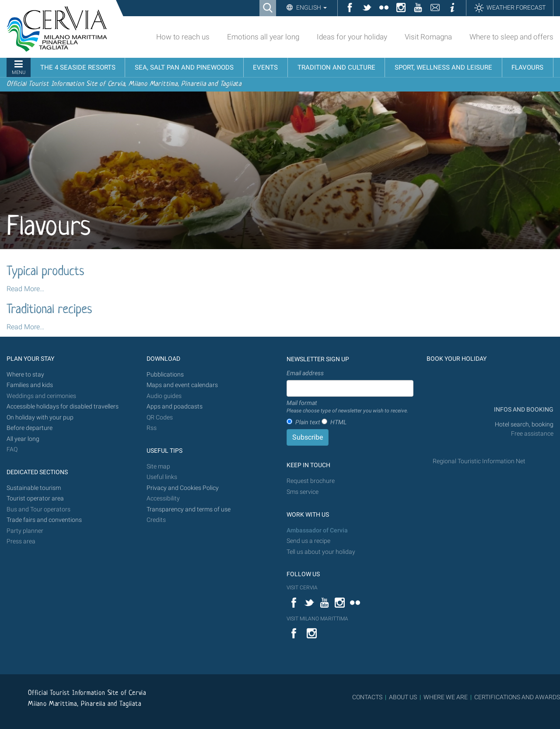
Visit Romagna (428, 37)
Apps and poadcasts (175, 407)
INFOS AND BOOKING (523, 410)
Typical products (45, 272)
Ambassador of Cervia (317, 530)
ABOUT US (403, 697)
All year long (23, 439)
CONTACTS (367, 697)
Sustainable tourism (34, 488)
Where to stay (25, 375)
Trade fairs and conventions (44, 520)
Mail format (347, 407)
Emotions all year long (263, 37)
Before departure (30, 428)
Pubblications (165, 375)
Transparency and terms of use (189, 509)
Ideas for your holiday (352, 37)
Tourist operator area (35, 498)
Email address (305, 373)
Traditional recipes (49, 310)
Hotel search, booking (524, 424)
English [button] (311, 7)
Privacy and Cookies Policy (183, 488)
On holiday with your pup (40, 417)
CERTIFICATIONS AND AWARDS (517, 697)
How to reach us (183, 37)
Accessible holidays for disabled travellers (63, 407)
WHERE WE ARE (446, 697)
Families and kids (30, 385)
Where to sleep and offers (511, 37)
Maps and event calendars (182, 385)
